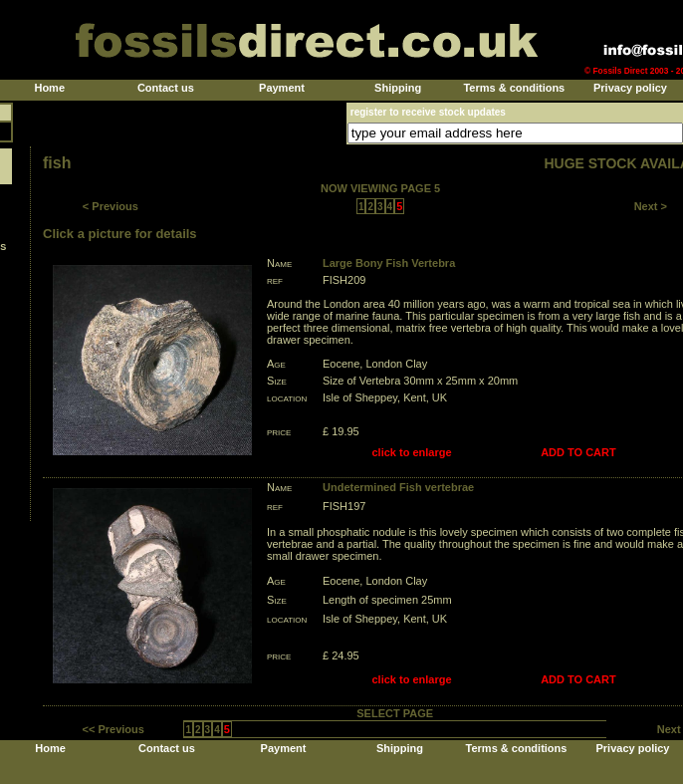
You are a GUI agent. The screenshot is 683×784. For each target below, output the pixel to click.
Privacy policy (630, 88)
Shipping (398, 88)
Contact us (166, 88)
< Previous (111, 206)
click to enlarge (412, 452)
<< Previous (114, 729)
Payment (282, 88)
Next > (651, 206)
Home (49, 88)
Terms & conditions (514, 88)
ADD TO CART (578, 452)
